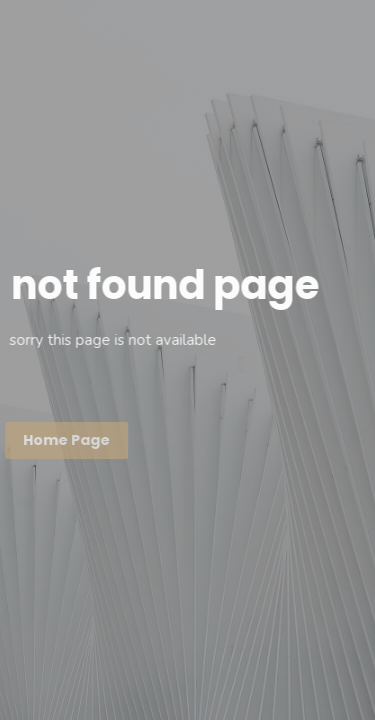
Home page (65, 440)
